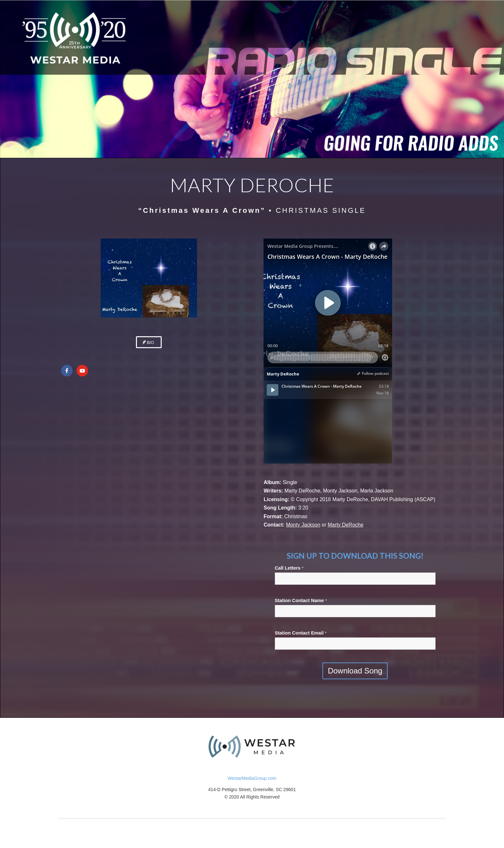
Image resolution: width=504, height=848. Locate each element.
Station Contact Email (301, 633)
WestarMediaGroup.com (252, 778)
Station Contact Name (301, 600)
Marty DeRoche (345, 525)
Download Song (355, 671)
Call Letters (289, 568)
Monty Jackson (303, 525)
